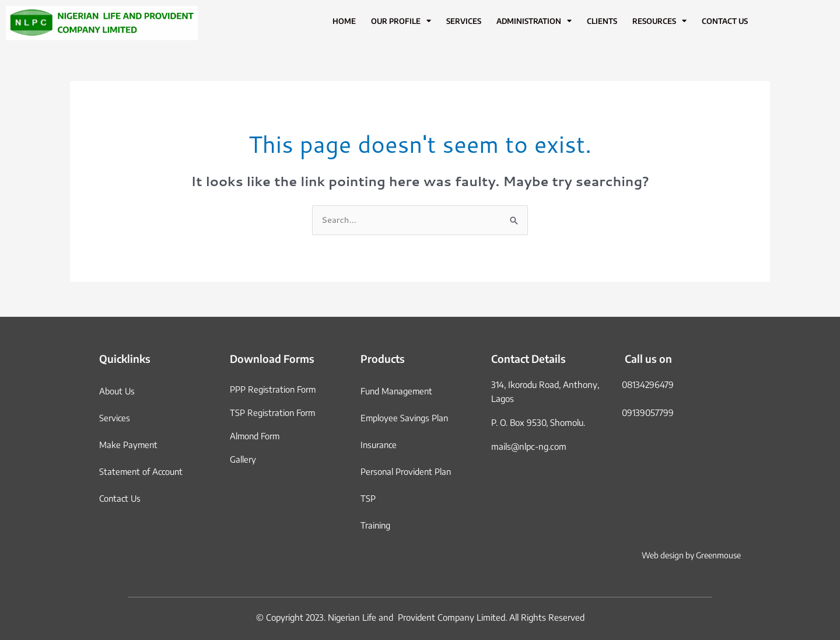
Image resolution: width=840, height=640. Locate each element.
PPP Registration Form (273, 389)
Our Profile (401, 21)
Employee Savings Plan (405, 418)
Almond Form (256, 436)
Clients (602, 21)
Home (344, 21)
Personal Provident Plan (407, 471)
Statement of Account (142, 471)
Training (376, 525)
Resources (659, 21)
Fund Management (398, 391)
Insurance (379, 445)
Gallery (243, 459)
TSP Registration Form (273, 412)
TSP (368, 498)
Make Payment (129, 445)
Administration (534, 21)
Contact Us (725, 21)
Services (464, 21)
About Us (117, 391)
